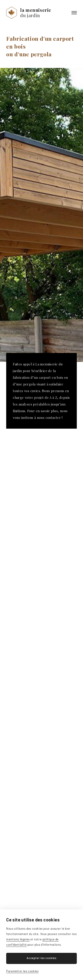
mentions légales (18, 939)
